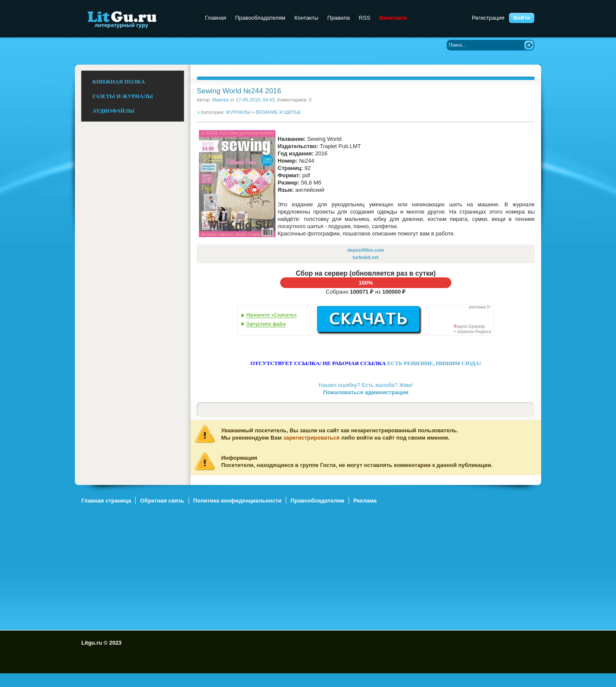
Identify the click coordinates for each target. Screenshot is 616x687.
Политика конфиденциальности (237, 501)
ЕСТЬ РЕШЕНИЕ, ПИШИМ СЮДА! (434, 363)
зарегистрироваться (311, 438)
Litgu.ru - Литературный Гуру (138, 19)
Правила (339, 18)
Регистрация (488, 18)
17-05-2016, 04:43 (255, 100)
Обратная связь (162, 501)
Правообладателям (260, 18)
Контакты (306, 18)
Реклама (365, 501)
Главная (215, 18)
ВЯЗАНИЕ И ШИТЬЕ (278, 112)
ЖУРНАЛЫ (238, 112)
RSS (365, 18)
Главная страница (106, 501)
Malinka (220, 100)
